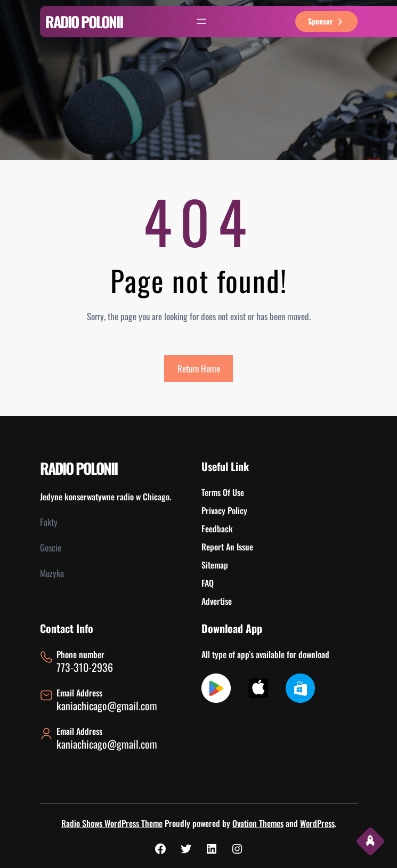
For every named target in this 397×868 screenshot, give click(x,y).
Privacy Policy (224, 510)
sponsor (326, 21)
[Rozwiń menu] (201, 21)
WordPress (317, 823)
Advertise (217, 601)
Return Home (199, 368)
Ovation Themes (258, 823)
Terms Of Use (223, 492)
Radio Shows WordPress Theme (112, 823)
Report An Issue (227, 547)
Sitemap (215, 565)
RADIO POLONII (84, 22)
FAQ (208, 583)
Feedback (217, 529)
